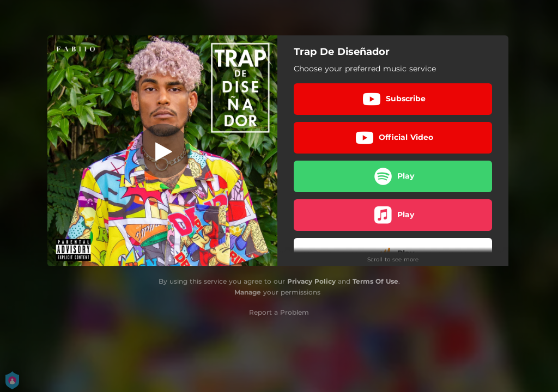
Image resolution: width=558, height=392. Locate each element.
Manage (248, 292)
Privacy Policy (311, 281)
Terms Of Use (375, 281)
